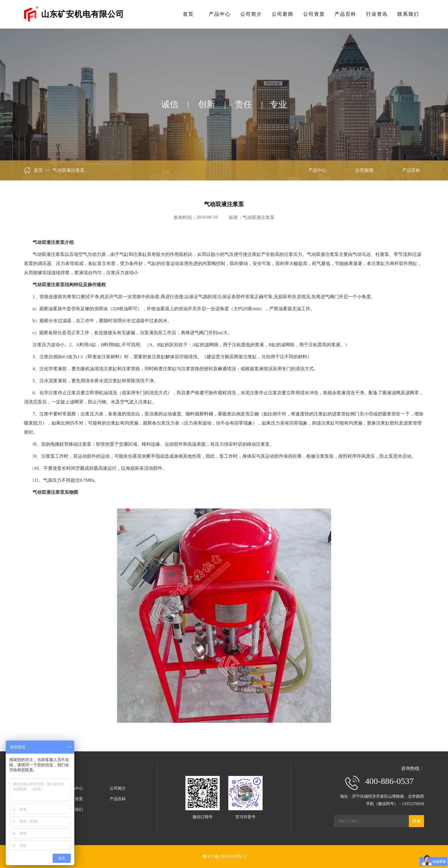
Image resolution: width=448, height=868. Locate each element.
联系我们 (408, 14)
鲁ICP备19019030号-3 (224, 856)
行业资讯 (377, 14)
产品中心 (220, 14)
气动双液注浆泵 (259, 217)
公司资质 (314, 14)
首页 (188, 14)
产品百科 (345, 14)
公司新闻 (283, 14)
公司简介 (251, 14)
